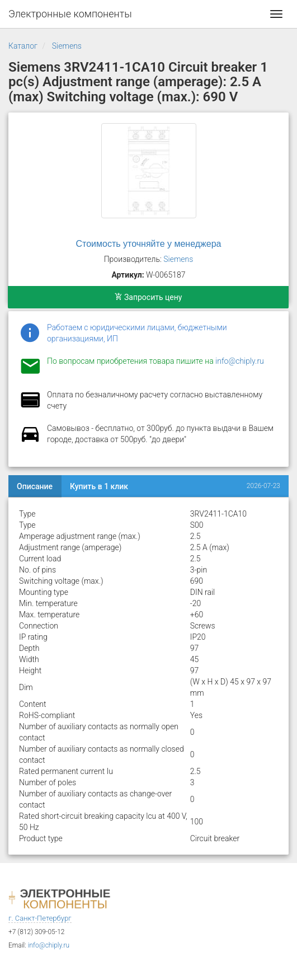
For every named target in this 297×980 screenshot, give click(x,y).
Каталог (23, 46)
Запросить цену (148, 297)
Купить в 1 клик (99, 486)
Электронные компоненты (70, 14)
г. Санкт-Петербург (40, 918)
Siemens (67, 46)
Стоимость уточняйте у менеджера (149, 244)
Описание (35, 486)
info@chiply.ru (240, 361)
